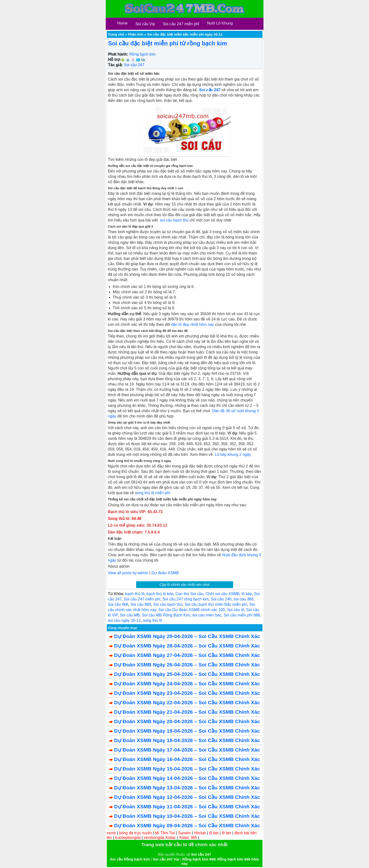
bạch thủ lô (135, 594)
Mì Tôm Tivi (165, 833)
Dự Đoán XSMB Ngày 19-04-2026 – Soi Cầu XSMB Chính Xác (187, 731)
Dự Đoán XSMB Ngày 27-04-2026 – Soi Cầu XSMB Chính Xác (187, 655)
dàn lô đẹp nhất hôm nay (192, 324)
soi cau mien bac (207, 615)
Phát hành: (118, 54)
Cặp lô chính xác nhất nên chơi (185, 585)
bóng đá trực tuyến (135, 833)
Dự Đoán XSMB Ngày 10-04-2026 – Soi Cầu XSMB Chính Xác (187, 816)
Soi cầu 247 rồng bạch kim (186, 599)
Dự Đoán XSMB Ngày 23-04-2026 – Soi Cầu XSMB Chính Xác (187, 693)
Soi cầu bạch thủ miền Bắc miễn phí (216, 604)
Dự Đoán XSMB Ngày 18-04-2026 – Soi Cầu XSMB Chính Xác (187, 740)
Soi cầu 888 (141, 604)
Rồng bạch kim (142, 54)
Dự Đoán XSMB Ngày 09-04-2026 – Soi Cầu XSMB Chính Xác (187, 825)
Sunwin (184, 833)
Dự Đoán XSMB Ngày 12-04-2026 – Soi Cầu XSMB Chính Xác (187, 797)
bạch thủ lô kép (160, 594)
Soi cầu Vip (145, 24)
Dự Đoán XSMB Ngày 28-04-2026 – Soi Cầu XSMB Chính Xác (187, 646)
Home (123, 23)
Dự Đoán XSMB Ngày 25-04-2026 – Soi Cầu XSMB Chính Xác (187, 674)
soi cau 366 (244, 599)
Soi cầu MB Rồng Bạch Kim (166, 615)
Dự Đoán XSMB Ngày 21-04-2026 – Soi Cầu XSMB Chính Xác (187, 712)
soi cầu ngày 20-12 (124, 620)
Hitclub (200, 833)
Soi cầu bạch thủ (168, 604)
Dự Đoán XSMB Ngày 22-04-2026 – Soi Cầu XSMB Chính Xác (187, 702)
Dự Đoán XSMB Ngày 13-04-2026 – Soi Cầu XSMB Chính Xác (187, 788)
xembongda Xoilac (160, 838)
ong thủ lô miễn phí (153, 493)
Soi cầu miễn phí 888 (242, 615)
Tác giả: (116, 65)
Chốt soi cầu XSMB (222, 594)
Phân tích (135, 34)
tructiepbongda (128, 838)
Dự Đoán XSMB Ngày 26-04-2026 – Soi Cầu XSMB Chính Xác (187, 665)
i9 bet (214, 833)
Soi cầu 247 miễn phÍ (181, 24)
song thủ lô (152, 620)
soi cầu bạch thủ (174, 220)
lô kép (247, 594)
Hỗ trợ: (115, 60)
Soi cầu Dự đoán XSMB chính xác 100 (192, 610)
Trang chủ (116, 34)
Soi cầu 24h (221, 599)
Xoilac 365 (188, 838)
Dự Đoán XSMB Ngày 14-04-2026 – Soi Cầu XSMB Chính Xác (187, 778)
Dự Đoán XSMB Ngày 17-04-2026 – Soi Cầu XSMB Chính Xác (187, 750)
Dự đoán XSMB (165, 573)
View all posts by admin (128, 573)
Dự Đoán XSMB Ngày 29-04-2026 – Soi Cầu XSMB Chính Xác (187, 636)
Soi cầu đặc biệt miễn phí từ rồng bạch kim (168, 43)
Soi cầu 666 (118, 604)
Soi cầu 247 (134, 65)
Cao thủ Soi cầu (189, 594)
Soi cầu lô (236, 610)
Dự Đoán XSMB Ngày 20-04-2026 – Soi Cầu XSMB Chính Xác (187, 721)
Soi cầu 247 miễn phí (142, 599)
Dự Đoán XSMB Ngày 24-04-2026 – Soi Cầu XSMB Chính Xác (187, 684)
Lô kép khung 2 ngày (233, 454)
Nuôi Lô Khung (220, 23)
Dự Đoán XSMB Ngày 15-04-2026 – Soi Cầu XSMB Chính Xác (187, 769)
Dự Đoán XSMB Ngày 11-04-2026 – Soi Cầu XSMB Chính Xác (187, 807)
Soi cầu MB (130, 615)
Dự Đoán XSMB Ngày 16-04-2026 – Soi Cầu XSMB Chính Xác (187, 759)
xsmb (111, 833)
